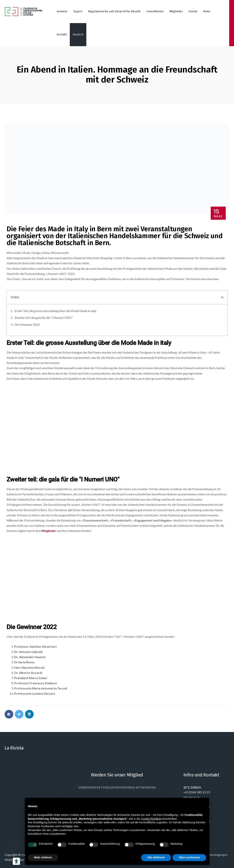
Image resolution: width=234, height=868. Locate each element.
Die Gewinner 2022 (27, 324)
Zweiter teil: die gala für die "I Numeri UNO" (44, 318)
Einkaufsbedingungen (214, 855)
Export (78, 11)
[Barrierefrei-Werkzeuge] (16, 861)
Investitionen (155, 11)
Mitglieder (176, 11)
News (207, 11)
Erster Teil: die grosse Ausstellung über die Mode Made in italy (55, 311)
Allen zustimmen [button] (189, 857)
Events (193, 11)
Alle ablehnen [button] (156, 857)
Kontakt (62, 35)
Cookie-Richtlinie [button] (151, 819)
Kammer (62, 11)
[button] (222, 297)
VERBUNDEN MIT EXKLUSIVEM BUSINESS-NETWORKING (117, 787)
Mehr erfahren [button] (43, 857)
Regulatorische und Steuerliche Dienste (114, 11)
